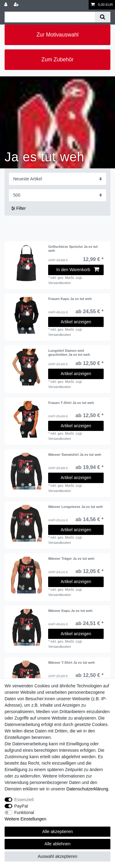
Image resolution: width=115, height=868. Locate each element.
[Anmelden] (6, 5)
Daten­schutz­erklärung (87, 789)
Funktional (24, 812)
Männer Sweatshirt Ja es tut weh (75, 455)
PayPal (21, 806)
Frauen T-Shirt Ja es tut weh (71, 403)
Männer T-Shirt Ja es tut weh (71, 663)
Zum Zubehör (57, 60)
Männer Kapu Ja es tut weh (70, 611)
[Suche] (103, 17)
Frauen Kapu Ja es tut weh (70, 299)
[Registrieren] (17, 5)
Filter (19, 208)
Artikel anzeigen (76, 322)
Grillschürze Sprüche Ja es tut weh (73, 248)
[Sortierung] (57, 179)
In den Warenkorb (78, 270)
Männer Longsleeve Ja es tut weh (75, 507)
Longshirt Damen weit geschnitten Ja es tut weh (69, 352)
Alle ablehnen (57, 844)
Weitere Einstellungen (25, 819)
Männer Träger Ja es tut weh (71, 559)
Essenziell (24, 800)
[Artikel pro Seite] (57, 195)
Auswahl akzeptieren (57, 856)
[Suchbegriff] (50, 17)
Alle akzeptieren (58, 832)
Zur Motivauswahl (57, 35)
